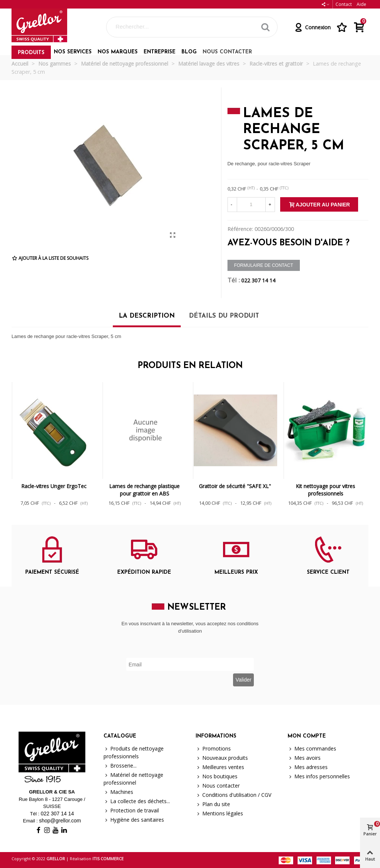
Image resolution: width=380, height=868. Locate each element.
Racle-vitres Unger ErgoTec (54, 486)
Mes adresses (308, 767)
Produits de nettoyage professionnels (134, 752)
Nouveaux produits (222, 758)
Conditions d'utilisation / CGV (233, 795)
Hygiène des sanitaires (134, 820)
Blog (189, 52)
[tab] (147, 319)
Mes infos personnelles (319, 776)
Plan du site (213, 804)
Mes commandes (312, 748)
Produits (31, 53)
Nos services (73, 52)
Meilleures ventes (220, 767)
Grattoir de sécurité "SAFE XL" (235, 486)
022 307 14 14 (258, 280)
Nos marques (118, 52)
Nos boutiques (217, 776)
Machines (118, 792)
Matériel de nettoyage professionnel (133, 778)
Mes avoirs (304, 758)
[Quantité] (251, 205)
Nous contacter (227, 52)
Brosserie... (120, 766)
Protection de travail (131, 810)
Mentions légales (219, 813)
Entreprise (160, 52)
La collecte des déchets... (137, 801)
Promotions (213, 748)
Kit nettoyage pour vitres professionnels (325, 490)
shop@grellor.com (60, 821)
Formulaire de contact (264, 265)
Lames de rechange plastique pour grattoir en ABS (144, 490)
